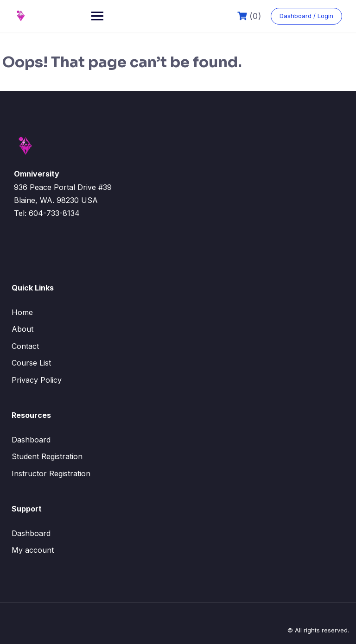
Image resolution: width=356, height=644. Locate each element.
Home (22, 312)
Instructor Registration (51, 474)
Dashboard (31, 440)
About (22, 329)
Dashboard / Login (306, 16)
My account (33, 550)
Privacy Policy (37, 380)
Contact (25, 346)
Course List (31, 363)
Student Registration (47, 456)
